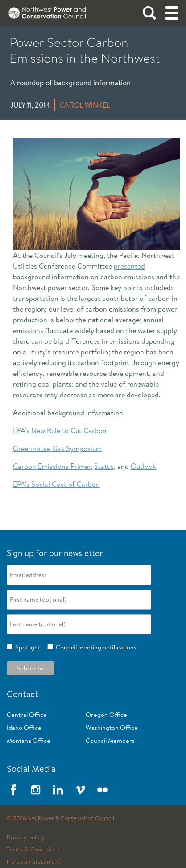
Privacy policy (25, 838)
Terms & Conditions (33, 850)
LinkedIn (58, 790)
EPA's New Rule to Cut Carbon (60, 430)
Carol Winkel (85, 105)
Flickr (103, 790)
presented (129, 266)
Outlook (143, 466)
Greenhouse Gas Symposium (57, 448)
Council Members (110, 741)
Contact (23, 694)
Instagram (36, 790)
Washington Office (112, 728)
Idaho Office (24, 728)
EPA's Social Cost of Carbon (56, 484)
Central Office (27, 715)
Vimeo (80, 790)
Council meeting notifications (95, 647)
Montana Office (29, 741)
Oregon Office (106, 715)
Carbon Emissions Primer (52, 466)
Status (104, 466)
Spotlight (26, 647)
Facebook (13, 790)
